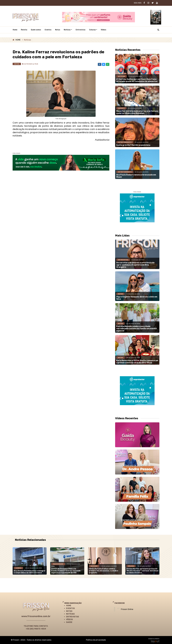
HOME (18, 40)
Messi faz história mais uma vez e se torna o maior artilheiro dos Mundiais (137, 112)
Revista (24, 30)
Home (15, 30)
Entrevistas (81, 30)
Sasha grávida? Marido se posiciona (133, 145)
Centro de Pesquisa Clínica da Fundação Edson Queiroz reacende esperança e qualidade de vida (66, 571)
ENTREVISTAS (73, 617)
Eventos (48, 30)
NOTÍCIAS (70, 614)
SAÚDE (69, 622)
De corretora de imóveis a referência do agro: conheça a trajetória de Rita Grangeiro (135, 265)
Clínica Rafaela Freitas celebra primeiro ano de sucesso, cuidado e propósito (104, 571)
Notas (58, 30)
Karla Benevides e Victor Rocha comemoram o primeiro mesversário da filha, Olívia (137, 362)
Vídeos (104, 30)
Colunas (92, 30)
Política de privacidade (96, 640)
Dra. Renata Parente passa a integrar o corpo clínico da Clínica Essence (30, 572)
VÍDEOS (69, 619)
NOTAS (69, 611)
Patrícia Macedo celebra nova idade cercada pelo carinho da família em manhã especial (136, 329)
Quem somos (36, 30)
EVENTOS (70, 608)
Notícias (67, 30)
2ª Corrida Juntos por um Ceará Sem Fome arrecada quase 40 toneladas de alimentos (137, 80)
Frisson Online (127, 609)
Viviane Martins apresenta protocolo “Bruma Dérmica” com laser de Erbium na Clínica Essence (142, 571)
